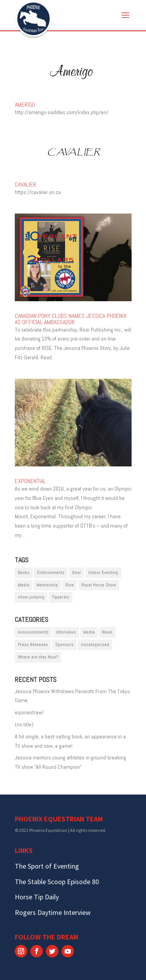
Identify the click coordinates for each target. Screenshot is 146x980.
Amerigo (25, 105)
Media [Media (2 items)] (24, 585)
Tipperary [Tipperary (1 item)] (61, 597)
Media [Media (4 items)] (89, 632)
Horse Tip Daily (37, 897)
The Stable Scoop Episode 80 (57, 882)
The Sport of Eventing (47, 866)
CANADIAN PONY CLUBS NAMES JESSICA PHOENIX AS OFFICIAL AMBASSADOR (71, 319)
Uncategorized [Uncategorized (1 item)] (95, 645)
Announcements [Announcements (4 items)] (33, 632)
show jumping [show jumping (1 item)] (31, 597)
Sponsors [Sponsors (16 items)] (64, 645)
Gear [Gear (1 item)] (77, 572)
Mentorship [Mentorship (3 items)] (47, 585)
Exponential (30, 481)
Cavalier (26, 185)
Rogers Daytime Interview (53, 912)
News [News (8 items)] (107, 632)
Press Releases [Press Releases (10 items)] (33, 645)
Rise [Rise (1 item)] (70, 585)
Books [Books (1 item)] (24, 572)
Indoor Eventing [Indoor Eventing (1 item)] (103, 572)
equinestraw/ (29, 712)
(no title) (24, 724)
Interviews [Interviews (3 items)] (66, 632)
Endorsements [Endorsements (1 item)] (51, 572)
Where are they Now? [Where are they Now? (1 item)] (38, 657)
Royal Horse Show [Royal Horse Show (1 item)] (99, 585)
